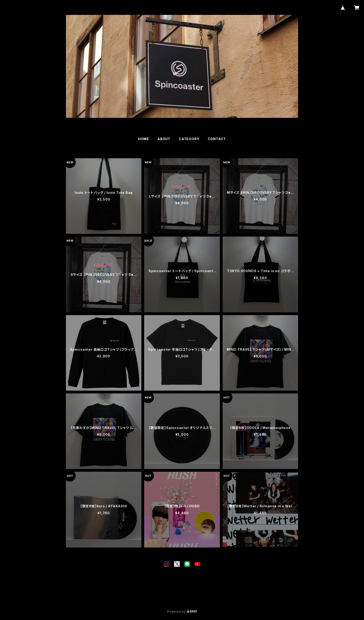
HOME (144, 139)
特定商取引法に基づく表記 (122, 595)
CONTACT (217, 139)
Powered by (182, 612)
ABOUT (164, 139)
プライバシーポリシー (83, 595)
